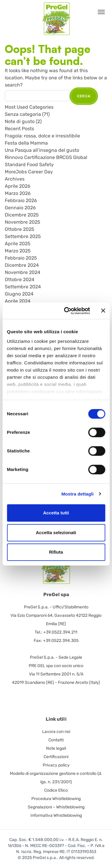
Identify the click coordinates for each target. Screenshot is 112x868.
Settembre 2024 (23, 287)
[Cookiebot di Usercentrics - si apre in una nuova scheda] (67, 311)
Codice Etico (56, 790)
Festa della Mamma (26, 143)
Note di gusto (20, 121)
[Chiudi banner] (103, 311)
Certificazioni (56, 757)
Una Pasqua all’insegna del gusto (42, 150)
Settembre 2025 (23, 236)
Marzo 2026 (18, 193)
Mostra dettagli (77, 494)
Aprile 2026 (18, 186)
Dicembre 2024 (22, 265)
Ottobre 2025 (20, 229)
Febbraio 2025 (21, 258)
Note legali (56, 748)
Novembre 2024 (23, 272)
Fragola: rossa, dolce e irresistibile (42, 136)
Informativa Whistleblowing (56, 815)
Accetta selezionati (56, 533)
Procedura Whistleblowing (56, 799)
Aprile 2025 (18, 244)
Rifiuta (56, 552)
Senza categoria (23, 114)
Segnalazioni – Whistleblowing (56, 807)
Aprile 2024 (18, 301)
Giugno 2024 (19, 294)
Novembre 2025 (23, 222)
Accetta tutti (56, 513)
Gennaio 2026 (20, 208)
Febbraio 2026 (21, 200)
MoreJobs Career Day (29, 172)
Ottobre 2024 (20, 280)
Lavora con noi (56, 732)
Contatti (56, 740)
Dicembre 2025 (22, 215)
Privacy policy (56, 765)
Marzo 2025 (18, 251)
